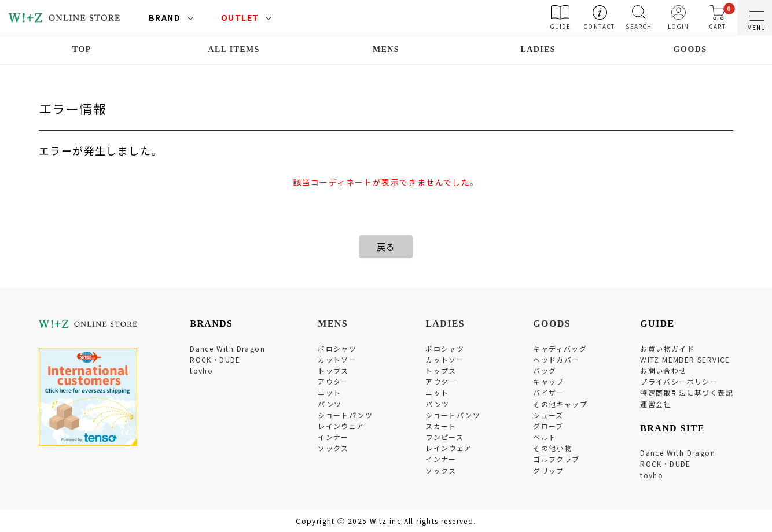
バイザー (549, 392)
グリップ (549, 470)
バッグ (545, 370)
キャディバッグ (560, 348)
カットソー (337, 359)
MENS (386, 49)
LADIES (538, 49)
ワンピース (444, 437)
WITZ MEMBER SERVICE (685, 359)
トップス (333, 370)
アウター (333, 381)
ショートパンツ (345, 415)
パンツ (330, 404)
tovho (201, 370)
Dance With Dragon (227, 348)
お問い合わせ (663, 370)
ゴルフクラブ (556, 459)
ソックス (333, 448)
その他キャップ (560, 404)
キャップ (549, 381)
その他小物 (552, 448)
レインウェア (341, 426)
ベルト (545, 437)
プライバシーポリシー (679, 381)
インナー (333, 437)
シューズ (548, 415)
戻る (386, 247)
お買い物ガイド (667, 348)
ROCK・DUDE (215, 359)
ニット (329, 392)
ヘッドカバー (556, 359)
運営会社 (656, 404)
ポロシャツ (337, 348)
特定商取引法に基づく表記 (687, 392)
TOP (82, 49)
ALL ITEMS (234, 49)
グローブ (548, 426)
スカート (441, 426)
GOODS (690, 49)
